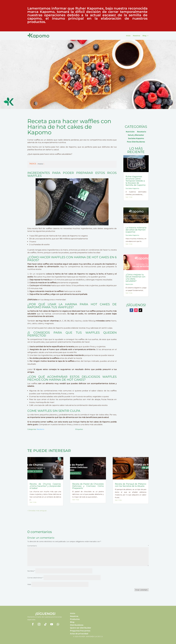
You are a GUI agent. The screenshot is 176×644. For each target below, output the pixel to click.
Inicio (128, 36)
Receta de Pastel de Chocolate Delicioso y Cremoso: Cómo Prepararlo (88, 486)
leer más (129, 197)
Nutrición (130, 132)
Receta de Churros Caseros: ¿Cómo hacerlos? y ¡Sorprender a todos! (45, 486)
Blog (144, 36)
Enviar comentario (142, 590)
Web (29, 584)
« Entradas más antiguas (37, 511)
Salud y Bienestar (136, 135)
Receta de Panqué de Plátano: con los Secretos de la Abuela (131, 485)
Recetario (40, 429)
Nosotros (136, 36)
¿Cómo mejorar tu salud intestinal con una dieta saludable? (135, 278)
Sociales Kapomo (136, 139)
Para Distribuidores (136, 142)
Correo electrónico (35, 578)
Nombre (31, 571)
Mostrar (41, 164)
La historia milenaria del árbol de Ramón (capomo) (136, 230)
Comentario (88, 546)
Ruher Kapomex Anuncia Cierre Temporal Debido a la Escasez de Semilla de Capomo (136, 181)
